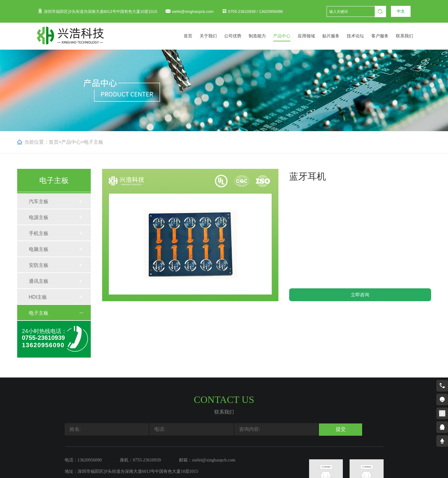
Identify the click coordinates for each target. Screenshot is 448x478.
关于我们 (215, 36)
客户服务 (387, 36)
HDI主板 (38, 297)
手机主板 (39, 233)
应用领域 (313, 36)
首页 (195, 36)
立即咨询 (360, 295)
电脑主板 (39, 249)
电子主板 (94, 142)
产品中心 (289, 36)
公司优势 (239, 36)
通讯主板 (39, 281)
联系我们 (411, 36)
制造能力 (264, 36)
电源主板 (39, 217)
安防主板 (39, 265)
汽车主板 (39, 201)
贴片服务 (338, 36)
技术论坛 (362, 36)
